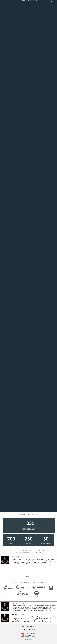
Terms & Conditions (29, 639)
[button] (55, 1)
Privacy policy (28, 641)
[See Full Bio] (52, 564)
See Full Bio (48, 564)
